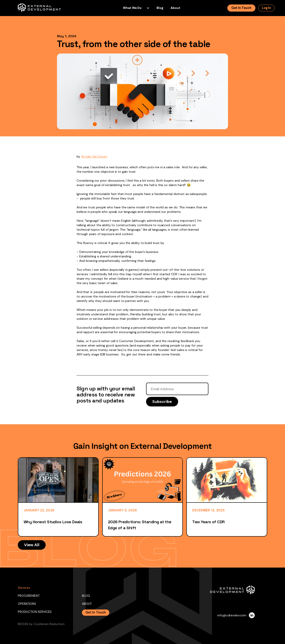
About (175, 8)
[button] (134, 8)
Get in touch (241, 8)
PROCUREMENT (29, 596)
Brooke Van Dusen (94, 156)
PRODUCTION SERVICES (35, 612)
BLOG (86, 596)
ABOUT (87, 604)
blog (160, 8)
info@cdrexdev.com (232, 615)
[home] (40, 8)
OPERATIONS (27, 604)
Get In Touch (96, 612)
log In (266, 8)
